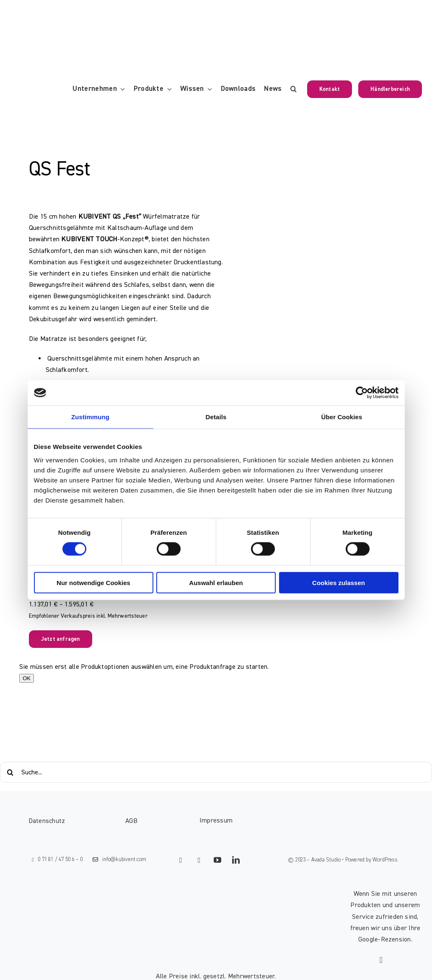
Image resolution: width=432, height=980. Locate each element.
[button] (294, 89)
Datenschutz (47, 821)
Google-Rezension (385, 939)
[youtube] (218, 860)
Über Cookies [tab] (342, 417)
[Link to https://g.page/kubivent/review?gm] (381, 960)
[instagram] (199, 860)
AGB (132, 821)
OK (27, 678)
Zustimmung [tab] (90, 417)
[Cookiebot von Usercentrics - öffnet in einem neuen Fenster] (362, 393)
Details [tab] (216, 417)
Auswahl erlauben (216, 582)
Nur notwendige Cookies (93, 582)
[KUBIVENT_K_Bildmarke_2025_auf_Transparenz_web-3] (69, 14)
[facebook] (181, 860)
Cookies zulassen (339, 582)
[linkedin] (236, 860)
